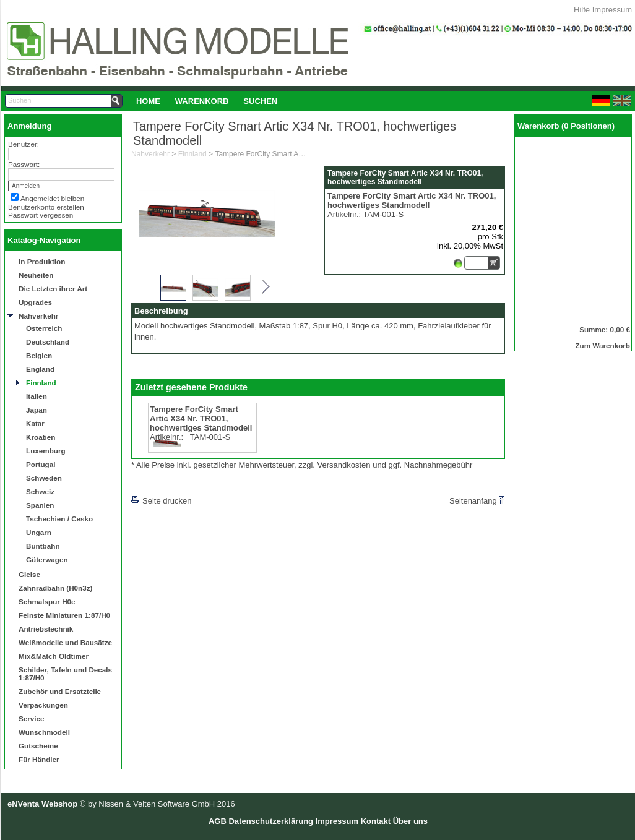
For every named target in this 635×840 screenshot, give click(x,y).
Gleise (29, 574)
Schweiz (40, 491)
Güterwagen (47, 559)
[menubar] (207, 101)
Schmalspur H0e (47, 602)
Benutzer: (24, 144)
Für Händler (39, 759)
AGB (218, 821)
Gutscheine (38, 746)
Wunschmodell (44, 732)
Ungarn (39, 532)
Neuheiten (36, 275)
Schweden (44, 478)
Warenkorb (202, 101)
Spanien (40, 505)
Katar (35, 423)
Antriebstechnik (46, 629)
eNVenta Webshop (42, 804)
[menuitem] (148, 101)
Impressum (612, 10)
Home (148, 101)
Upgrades (35, 302)
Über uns (410, 821)
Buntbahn (43, 546)
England (40, 369)
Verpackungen (43, 705)
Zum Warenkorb (603, 345)
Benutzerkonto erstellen (46, 207)
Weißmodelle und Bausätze (65, 642)
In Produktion (42, 261)
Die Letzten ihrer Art (53, 289)
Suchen (260, 101)
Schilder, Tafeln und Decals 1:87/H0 (65, 674)
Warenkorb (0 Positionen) (566, 126)
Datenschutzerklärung (271, 821)
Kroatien (41, 437)
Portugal (41, 464)
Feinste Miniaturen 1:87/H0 (64, 615)
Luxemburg (46, 451)
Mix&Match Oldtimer (54, 656)
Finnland (41, 383)
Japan (37, 410)
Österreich (44, 328)
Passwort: (24, 164)
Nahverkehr (38, 316)
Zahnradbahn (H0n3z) (55, 588)
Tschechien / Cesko (59, 519)
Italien (37, 396)
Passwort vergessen (41, 215)
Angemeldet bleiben (52, 198)
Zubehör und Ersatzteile (60, 691)
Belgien (39, 355)
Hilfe (582, 10)
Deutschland (48, 342)
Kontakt (376, 821)
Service (32, 718)
